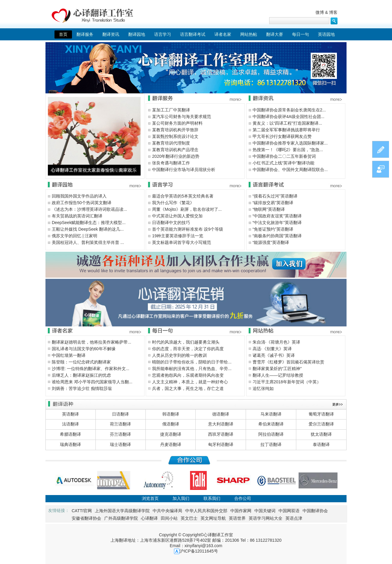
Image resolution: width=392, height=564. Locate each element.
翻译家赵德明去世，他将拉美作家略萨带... (92, 342)
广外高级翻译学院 (121, 518)
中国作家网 (241, 511)
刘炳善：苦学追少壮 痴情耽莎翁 (82, 388)
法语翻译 (70, 424)
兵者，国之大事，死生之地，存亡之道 (188, 388)
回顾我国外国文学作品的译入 (79, 196)
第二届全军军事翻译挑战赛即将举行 (286, 130)
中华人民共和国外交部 (206, 511)
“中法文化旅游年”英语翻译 (277, 223)
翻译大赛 (275, 34)
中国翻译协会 (315, 511)
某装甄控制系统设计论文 (175, 136)
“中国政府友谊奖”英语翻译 (277, 216)
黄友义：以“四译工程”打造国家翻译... (287, 123)
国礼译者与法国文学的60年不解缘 (84, 349)
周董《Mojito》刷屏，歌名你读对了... (187, 209)
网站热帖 (249, 34)
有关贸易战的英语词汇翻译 (77, 216)
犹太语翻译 (321, 434)
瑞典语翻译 (70, 444)
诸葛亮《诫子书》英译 (274, 355)
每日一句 (300, 34)
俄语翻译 (171, 424)
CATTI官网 (82, 511)
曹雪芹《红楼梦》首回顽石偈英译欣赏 (288, 362)
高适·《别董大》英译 (272, 349)
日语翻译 (120, 414)
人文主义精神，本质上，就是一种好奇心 (190, 382)
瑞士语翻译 (120, 444)
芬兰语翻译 (120, 434)
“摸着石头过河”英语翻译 (275, 196)
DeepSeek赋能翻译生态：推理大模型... (89, 223)
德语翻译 (221, 414)
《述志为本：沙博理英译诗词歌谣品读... (89, 209)
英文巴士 (189, 518)
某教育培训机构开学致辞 (175, 130)
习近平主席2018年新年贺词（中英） (287, 382)
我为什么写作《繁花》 (173, 203)
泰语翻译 (321, 444)
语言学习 (163, 34)
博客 (333, 12)
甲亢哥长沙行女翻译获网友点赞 (282, 136)
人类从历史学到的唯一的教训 (179, 355)
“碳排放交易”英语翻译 (273, 203)
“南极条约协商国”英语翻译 (277, 236)
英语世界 (237, 518)
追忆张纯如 (263, 388)
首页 (63, 34)
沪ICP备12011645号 (199, 551)
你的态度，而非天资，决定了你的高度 (188, 349)
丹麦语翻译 (171, 444)
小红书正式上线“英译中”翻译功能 (283, 163)
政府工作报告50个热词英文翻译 (82, 203)
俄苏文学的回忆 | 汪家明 (75, 236)
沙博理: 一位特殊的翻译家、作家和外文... (90, 369)
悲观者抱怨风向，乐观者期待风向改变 (188, 375)
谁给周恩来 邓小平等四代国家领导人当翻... (92, 382)
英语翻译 (70, 414)
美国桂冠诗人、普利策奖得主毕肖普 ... (88, 242)
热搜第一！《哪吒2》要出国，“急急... (288, 150)
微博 (320, 12)
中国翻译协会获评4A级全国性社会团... (289, 117)
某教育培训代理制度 (171, 143)
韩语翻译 (171, 414)
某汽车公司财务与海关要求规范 (182, 117)
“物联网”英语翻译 (269, 209)
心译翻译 (149, 518)
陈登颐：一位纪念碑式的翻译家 (81, 362)
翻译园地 (137, 34)
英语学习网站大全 (266, 518)
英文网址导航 (213, 518)
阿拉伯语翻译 (271, 434)
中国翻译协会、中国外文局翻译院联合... (290, 170)
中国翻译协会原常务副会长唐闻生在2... (289, 110)
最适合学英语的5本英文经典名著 (183, 196)
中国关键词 (265, 511)
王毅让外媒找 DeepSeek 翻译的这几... (88, 229)
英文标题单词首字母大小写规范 (182, 242)
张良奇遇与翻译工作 (171, 163)
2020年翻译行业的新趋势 (176, 156)
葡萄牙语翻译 (321, 414)
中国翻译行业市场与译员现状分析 (184, 170)
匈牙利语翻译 (221, 444)
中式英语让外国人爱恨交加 (177, 216)
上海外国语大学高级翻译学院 (122, 511)
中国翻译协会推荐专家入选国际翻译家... (290, 143)
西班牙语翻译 (221, 434)
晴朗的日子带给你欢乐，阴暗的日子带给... (192, 362)
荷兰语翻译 (120, 424)
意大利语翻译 (221, 424)
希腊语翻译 (70, 434)
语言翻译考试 (193, 34)
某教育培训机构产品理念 (175, 150)
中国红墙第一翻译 (69, 355)
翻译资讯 (111, 34)
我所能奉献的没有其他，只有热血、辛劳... (192, 369)
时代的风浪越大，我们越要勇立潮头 (186, 342)
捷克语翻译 (171, 434)
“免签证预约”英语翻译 (273, 229)
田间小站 (169, 518)
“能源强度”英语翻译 (271, 242)
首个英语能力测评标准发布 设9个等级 (188, 229)
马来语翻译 (271, 414)
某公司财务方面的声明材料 (177, 123)
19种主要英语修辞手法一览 (178, 236)
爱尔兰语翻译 (321, 424)
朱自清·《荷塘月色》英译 (276, 342)
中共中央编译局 (167, 511)
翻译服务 (85, 34)
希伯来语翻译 (271, 424)
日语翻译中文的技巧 (171, 223)
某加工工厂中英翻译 (171, 110)
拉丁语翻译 (271, 444)
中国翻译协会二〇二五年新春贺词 (284, 156)
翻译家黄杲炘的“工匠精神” (277, 369)
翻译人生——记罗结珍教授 (278, 375)
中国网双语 (289, 511)
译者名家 (223, 34)
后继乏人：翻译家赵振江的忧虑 (81, 375)
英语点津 (294, 518)
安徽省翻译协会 (86, 518)
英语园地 (326, 34)
